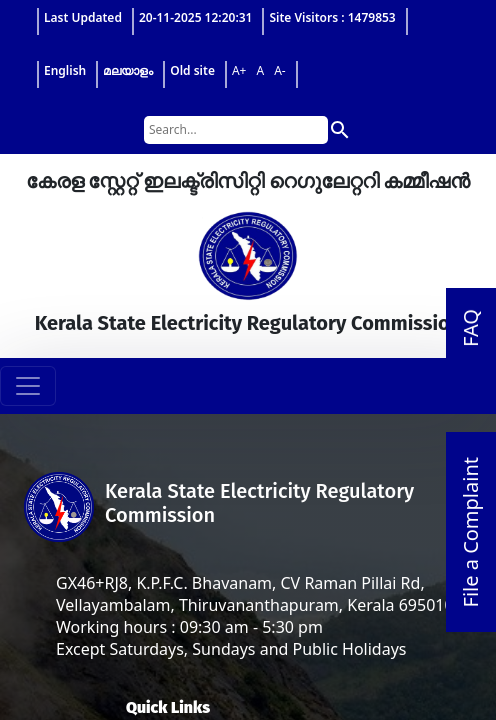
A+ (239, 70)
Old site (192, 70)
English (65, 70)
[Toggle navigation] (28, 386)
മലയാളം (128, 70)
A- (280, 70)
